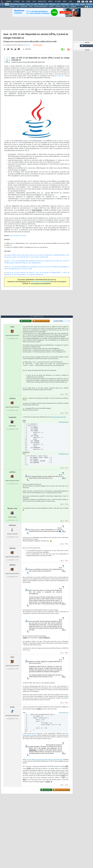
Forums (9, 1)
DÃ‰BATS (58, 7)
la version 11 (61, 76)
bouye (12, 707)
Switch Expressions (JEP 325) (58, 417)
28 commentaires (38, 45)
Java (46, 4)
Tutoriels (17, 1)
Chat (34, 1)
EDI (58, 4)
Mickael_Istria (12, 508)
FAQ (23, 1)
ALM (36, 4)
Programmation (65, 4)
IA (32, 4)
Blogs (28, 1)
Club (70, 1)
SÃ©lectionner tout (64, 422)
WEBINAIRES (24, 7)
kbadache (12, 525)
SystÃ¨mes (89, 4)
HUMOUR (73, 7)
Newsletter (42, 1)
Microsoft (41, 4)
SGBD (72, 4)
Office (77, 4)
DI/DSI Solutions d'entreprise (17, 4)
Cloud (28, 4)
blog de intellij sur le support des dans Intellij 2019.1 (45, 760)
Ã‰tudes (58, 1)
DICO (68, 7)
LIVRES (31, 7)
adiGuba (12, 398)
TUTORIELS (12, 7)
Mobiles (83, 4)
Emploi (50, 1)
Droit (65, 1)
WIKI (64, 7)
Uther (12, 327)
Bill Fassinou (27, 45)
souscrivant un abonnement (41, 282)
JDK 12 (12, 236)
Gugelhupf (12, 417)
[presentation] (48, 362)
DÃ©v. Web (52, 4)
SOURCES (51, 7)
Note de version (21, 236)
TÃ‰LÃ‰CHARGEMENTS (41, 7)
